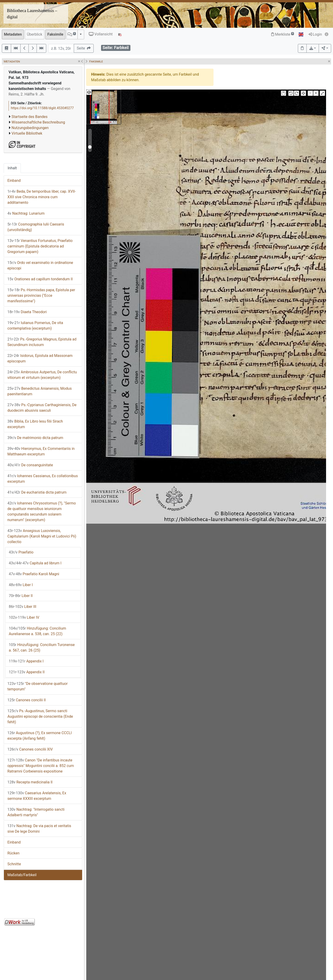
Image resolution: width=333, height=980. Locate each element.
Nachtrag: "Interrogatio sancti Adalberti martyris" (36, 812)
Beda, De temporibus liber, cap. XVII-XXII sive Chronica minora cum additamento (42, 197)
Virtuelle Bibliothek (27, 133)
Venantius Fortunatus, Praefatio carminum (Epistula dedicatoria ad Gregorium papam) (40, 246)
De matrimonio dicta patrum (35, 438)
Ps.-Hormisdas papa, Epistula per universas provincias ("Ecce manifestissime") (41, 295)
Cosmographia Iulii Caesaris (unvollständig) (36, 227)
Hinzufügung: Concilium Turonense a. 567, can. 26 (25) (42, 648)
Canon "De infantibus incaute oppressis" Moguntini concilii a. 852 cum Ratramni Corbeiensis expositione (41, 766)
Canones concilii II (27, 700)
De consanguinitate (30, 465)
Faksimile (55, 34)
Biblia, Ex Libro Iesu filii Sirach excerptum (35, 424)
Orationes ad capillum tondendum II (40, 279)
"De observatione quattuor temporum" (37, 686)
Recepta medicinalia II (30, 782)
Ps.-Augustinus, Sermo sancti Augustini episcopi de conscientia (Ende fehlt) (40, 716)
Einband (14, 181)
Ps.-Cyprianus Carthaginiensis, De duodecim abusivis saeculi (42, 408)
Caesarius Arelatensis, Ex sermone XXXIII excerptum (37, 796)
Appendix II (27, 672)
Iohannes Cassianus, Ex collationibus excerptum (43, 479)
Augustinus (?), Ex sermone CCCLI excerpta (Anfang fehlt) (40, 736)
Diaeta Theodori (27, 312)
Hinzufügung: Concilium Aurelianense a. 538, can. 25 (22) (37, 631)
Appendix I (26, 661)
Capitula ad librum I (35, 563)
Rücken (13, 853)
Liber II (21, 596)
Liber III (23, 607)
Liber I (21, 585)
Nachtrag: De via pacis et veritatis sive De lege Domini (39, 829)
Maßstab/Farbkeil (22, 875)
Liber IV (24, 617)
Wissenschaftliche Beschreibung (38, 122)
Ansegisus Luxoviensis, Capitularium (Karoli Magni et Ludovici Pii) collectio (42, 536)
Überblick (35, 34)
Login (315, 34)
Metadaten (13, 34)
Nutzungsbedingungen (30, 128)
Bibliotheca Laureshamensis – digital (32, 14)
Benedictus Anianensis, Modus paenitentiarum (40, 391)
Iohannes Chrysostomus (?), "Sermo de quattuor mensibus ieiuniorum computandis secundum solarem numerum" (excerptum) (42, 512)
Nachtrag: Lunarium (26, 213)
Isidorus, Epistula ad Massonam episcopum (40, 358)
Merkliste (283, 34)
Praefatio (21, 552)
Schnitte (14, 864)
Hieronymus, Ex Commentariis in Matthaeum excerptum (41, 451)
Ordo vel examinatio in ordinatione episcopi (40, 265)
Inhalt (12, 168)
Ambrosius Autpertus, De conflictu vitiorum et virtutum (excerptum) (42, 375)
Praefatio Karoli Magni (34, 574)
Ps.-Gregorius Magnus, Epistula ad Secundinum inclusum (42, 342)
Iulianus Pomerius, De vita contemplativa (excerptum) (35, 326)
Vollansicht (101, 34)
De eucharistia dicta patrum (37, 492)
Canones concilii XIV (30, 749)
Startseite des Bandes (30, 117)
